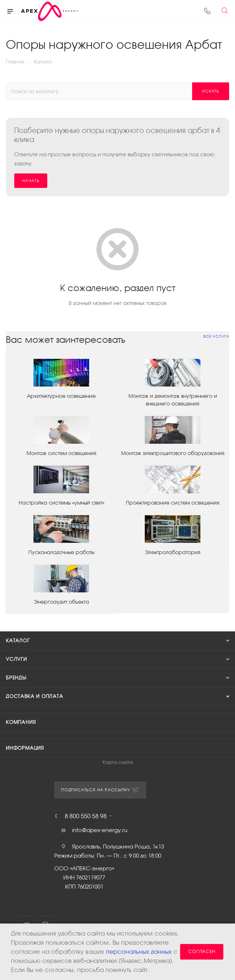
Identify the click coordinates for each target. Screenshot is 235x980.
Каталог (18, 641)
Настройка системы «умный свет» (61, 503)
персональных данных (139, 952)
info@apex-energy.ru (100, 830)
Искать (211, 91)
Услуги (16, 659)
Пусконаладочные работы (61, 552)
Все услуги (216, 336)
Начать (31, 181)
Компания (21, 722)
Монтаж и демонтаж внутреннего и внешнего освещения (173, 400)
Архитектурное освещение (61, 396)
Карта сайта (118, 762)
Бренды (16, 678)
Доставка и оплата (35, 696)
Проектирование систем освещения (173, 503)
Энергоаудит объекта (61, 602)
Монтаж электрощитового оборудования (173, 453)
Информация (25, 748)
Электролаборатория (173, 552)
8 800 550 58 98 (86, 816)
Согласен (202, 952)
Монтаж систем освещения (61, 453)
